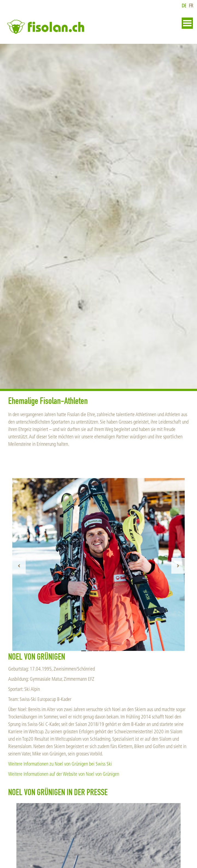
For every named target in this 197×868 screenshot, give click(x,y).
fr (191, 6)
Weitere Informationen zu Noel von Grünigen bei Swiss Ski (60, 764)
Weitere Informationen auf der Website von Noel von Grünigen (64, 774)
